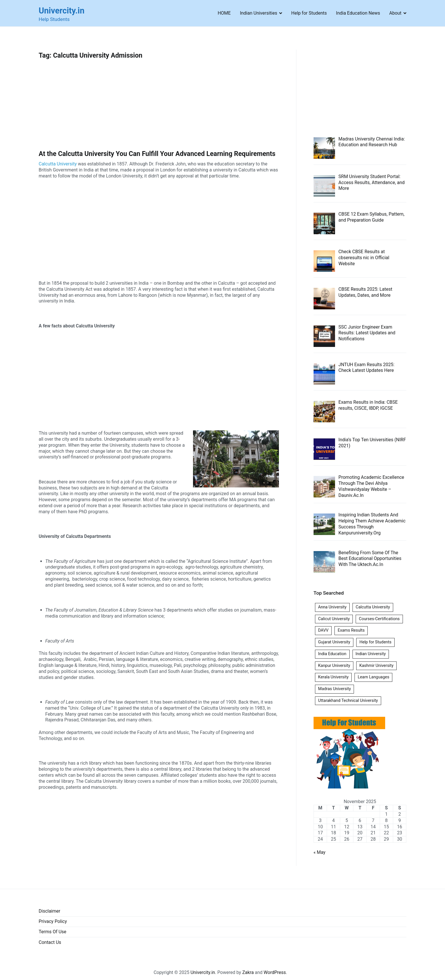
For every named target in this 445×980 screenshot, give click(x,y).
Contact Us (50, 942)
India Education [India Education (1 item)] (332, 654)
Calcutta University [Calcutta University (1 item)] (373, 607)
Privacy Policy (53, 921)
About (395, 13)
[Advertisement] (159, 108)
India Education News (358, 13)
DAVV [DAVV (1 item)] (323, 630)
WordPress (275, 972)
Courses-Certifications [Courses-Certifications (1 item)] (379, 619)
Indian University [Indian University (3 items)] (371, 654)
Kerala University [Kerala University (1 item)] (333, 677)
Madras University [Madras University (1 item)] (335, 689)
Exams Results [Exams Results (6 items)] (351, 630)
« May (320, 852)
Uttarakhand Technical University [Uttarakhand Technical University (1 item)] (348, 701)
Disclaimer (49, 911)
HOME (224, 13)
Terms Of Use (53, 932)
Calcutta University (58, 164)
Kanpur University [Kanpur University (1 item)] (334, 666)
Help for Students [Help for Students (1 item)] (375, 642)
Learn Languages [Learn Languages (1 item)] (373, 677)
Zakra (248, 972)
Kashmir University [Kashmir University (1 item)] (376, 666)
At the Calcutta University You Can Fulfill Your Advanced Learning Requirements (157, 154)
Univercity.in (62, 11)
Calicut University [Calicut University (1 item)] (334, 619)
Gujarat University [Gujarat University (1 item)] (334, 642)
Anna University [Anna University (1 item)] (332, 607)
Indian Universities (259, 13)
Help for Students (309, 13)
